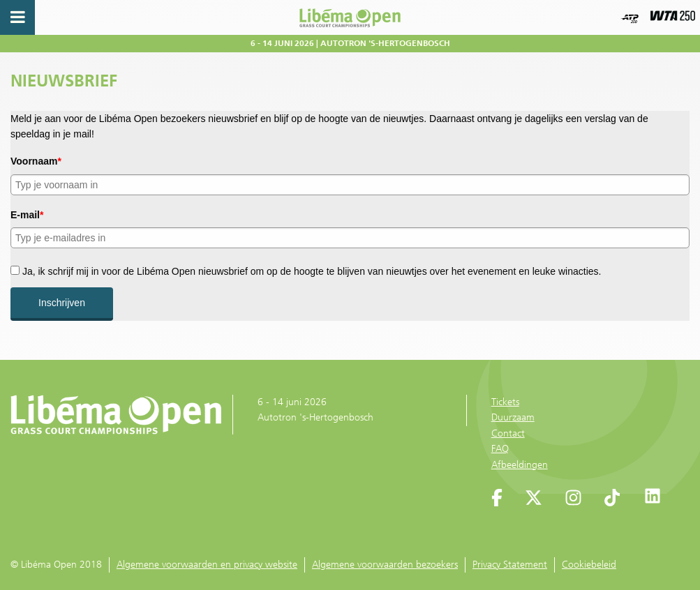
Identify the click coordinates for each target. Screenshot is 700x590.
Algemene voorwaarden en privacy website (207, 565)
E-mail (27, 215)
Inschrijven (62, 303)
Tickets (505, 402)
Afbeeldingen (520, 465)
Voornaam (36, 161)
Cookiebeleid (589, 565)
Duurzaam (513, 417)
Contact (508, 433)
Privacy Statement (510, 565)
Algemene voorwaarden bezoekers (385, 565)
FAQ (500, 449)
